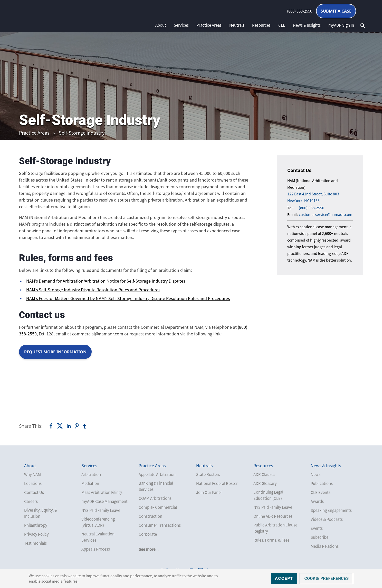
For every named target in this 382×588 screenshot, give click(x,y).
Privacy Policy (36, 534)
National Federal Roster (217, 483)
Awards (317, 501)
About (161, 25)
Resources (261, 25)
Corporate (148, 534)
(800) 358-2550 (300, 11)
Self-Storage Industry (82, 133)
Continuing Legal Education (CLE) (268, 495)
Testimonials (35, 543)
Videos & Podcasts (327, 519)
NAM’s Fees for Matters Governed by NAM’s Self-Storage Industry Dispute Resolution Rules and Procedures (128, 298)
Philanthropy (36, 525)
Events (317, 528)
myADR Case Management (104, 501)
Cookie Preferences (326, 578)
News (316, 474)
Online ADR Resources (273, 516)
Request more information (56, 352)
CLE (282, 25)
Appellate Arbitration (157, 474)
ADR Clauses (264, 474)
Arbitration (91, 474)
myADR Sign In (341, 25)
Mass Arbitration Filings (102, 492)
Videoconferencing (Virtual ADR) (98, 522)
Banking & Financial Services (156, 486)
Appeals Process (96, 549)
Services (181, 25)
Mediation (90, 483)
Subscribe (319, 537)
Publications (322, 483)
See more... (149, 549)
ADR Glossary (265, 483)
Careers (31, 501)
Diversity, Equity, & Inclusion (41, 513)
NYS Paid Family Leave (101, 510)
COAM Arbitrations (155, 498)
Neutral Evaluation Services (98, 537)
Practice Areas (209, 25)
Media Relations (325, 546)
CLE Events (321, 492)
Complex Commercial (158, 507)
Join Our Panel (209, 492)
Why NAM (32, 474)
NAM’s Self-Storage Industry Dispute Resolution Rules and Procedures (93, 290)
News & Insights (307, 25)
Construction (150, 516)
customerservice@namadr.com (326, 215)
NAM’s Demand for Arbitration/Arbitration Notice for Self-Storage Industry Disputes (106, 281)
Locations (33, 483)
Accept (284, 578)
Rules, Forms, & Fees (271, 540)
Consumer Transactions (160, 525)
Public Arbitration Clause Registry (275, 528)
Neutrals (237, 25)
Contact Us (34, 492)
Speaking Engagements (331, 510)
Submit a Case (336, 11)
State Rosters (208, 474)
